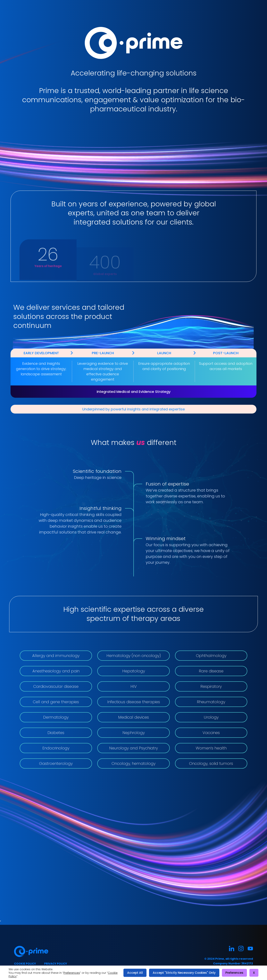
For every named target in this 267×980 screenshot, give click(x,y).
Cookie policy (25, 964)
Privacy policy (56, 964)
